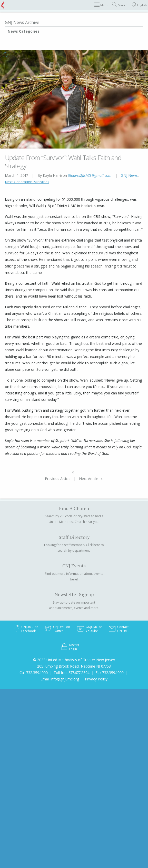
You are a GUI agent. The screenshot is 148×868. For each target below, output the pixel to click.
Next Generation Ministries (27, 182)
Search (120, 5)
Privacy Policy (96, 679)
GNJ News (129, 175)
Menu (101, 5)
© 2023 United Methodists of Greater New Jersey (74, 660)
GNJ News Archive (22, 22)
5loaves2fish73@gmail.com (90, 175)
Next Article (89, 479)
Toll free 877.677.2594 (72, 673)
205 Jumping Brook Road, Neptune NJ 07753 (74, 666)
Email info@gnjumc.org (60, 679)
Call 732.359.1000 (34, 673)
